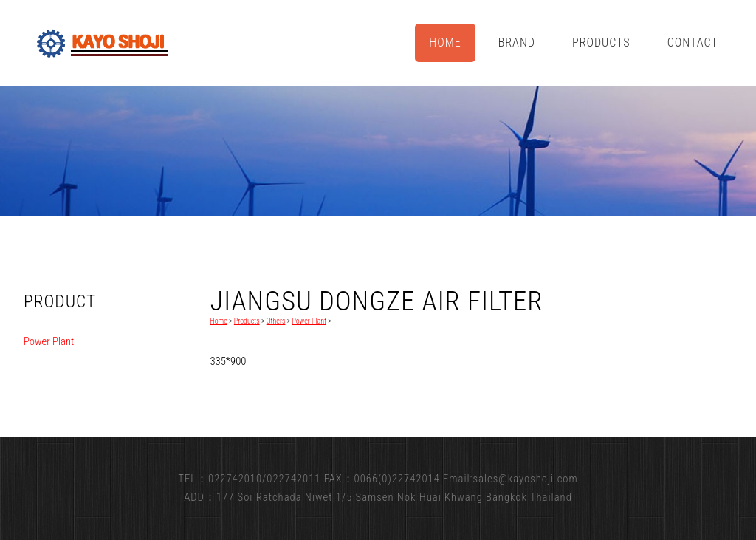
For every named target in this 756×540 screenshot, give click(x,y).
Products (601, 42)
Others (276, 321)
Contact (693, 42)
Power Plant (49, 341)
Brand (517, 42)
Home (445, 42)
